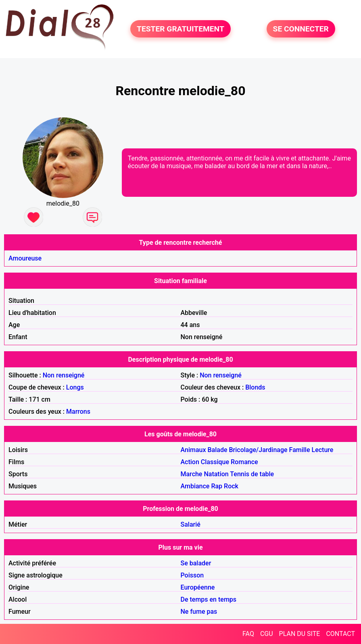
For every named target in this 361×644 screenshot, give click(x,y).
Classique (215, 462)
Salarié (191, 524)
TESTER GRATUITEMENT (180, 29)
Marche (192, 474)
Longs (75, 387)
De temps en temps (209, 599)
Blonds (255, 387)
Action (190, 462)
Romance (244, 462)
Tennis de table (252, 474)
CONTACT (340, 634)
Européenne (198, 587)
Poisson (192, 575)
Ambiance (195, 486)
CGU (267, 634)
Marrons (78, 412)
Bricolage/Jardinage (258, 450)
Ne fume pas (199, 612)
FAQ (248, 634)
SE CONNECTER (301, 29)
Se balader (196, 563)
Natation (216, 474)
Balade (217, 450)
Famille (300, 450)
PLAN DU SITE (300, 634)
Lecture (322, 450)
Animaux (193, 450)
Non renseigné (64, 375)
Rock (231, 486)
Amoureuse (25, 258)
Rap (217, 486)
